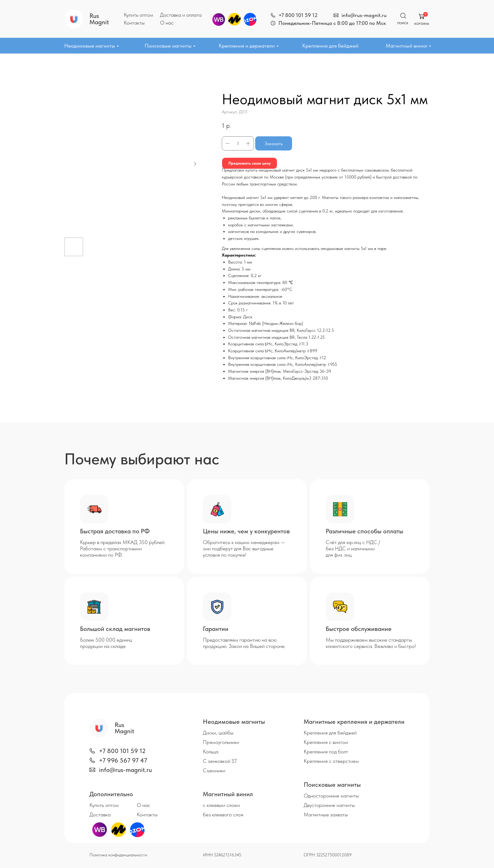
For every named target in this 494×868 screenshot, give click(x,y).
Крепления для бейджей (330, 46)
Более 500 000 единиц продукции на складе (106, 643)
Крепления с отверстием (331, 761)
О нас (167, 23)
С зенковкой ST (220, 761)
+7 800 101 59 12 (298, 15)
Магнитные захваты (326, 814)
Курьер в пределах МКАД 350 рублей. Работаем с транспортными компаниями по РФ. (123, 548)
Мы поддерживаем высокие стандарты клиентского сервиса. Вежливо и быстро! (371, 643)
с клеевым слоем (221, 805)
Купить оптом (138, 15)
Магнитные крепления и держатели (354, 722)
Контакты (134, 23)
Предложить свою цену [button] (252, 163)
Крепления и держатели (247, 46)
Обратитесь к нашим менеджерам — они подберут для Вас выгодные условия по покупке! (244, 548)
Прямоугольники (221, 742)
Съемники (214, 770)
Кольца (211, 752)
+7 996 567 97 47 (123, 760)
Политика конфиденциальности (118, 855)
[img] (273, 15)
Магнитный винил (406, 46)
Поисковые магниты (168, 46)
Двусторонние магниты (329, 805)
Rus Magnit (99, 19)
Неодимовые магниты (90, 46)
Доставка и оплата (181, 15)
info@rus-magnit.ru (364, 15)
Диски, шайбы (218, 733)
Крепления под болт (326, 752)
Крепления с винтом (326, 742)
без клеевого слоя (223, 814)
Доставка (100, 814)
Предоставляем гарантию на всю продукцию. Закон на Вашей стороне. (244, 643)
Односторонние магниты (331, 796)
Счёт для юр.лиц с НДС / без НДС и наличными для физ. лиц (353, 548)
